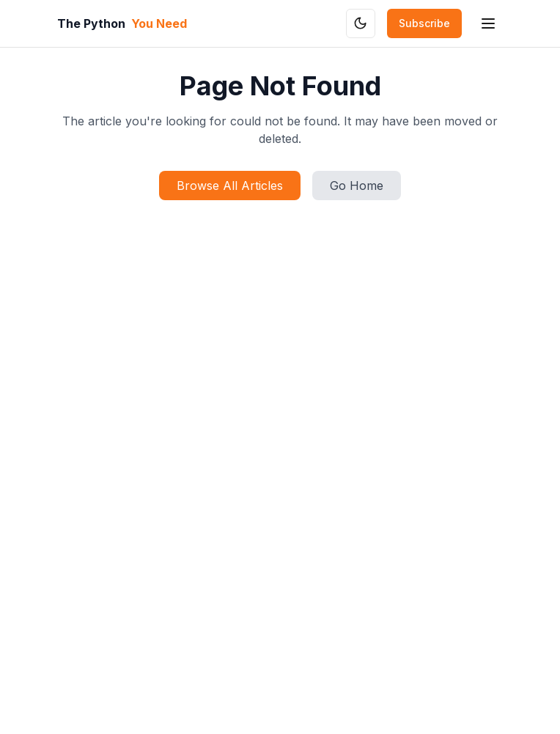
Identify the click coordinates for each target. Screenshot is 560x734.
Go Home (357, 186)
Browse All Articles (230, 186)
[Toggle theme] (361, 23)
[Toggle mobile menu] (488, 23)
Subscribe (424, 23)
